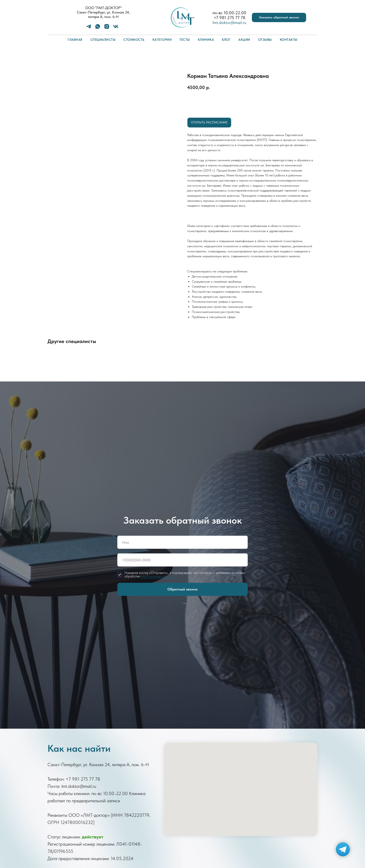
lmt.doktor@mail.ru (229, 22)
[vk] (116, 28)
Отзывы (265, 40)
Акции (244, 40)
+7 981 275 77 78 (230, 18)
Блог (226, 40)
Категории (162, 40)
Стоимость (134, 40)
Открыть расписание (209, 122)
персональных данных (157, 576)
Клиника (206, 40)
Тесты (185, 40)
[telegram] (89, 28)
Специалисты (103, 40)
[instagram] (107, 28)
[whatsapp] (98, 28)
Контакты (289, 40)
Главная (75, 40)
